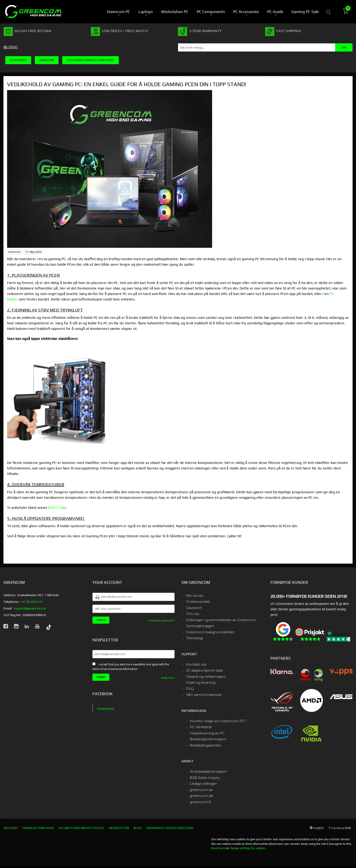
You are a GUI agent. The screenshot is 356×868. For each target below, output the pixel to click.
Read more (168, 678)
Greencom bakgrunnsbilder (210, 632)
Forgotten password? (161, 620)
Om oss (193, 614)
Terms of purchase (38, 828)
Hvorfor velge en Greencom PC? (218, 721)
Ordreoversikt (198, 602)
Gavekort (194, 608)
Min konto (195, 596)
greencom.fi (200, 802)
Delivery (11, 828)
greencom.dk (201, 796)
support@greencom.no (30, 608)
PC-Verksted (201, 727)
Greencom (105, 709)
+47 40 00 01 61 (32, 602)
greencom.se (201, 790)
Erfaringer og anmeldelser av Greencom (221, 620)
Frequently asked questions (170, 828)
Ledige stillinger (203, 784)
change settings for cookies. (248, 848)
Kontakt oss (196, 664)
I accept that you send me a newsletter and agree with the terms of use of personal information (131, 667)
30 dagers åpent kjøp (205, 670)
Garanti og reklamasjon (206, 676)
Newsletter (119, 828)
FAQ (190, 689)
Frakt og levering (201, 682)
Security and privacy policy (81, 828)
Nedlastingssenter (205, 745)
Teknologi (194, 638)
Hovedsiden (18, 60)
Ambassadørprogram (208, 771)
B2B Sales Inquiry (205, 778)
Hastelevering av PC (207, 733)
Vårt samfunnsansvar (204, 695)
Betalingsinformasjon (208, 739)
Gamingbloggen (200, 626)
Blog (138, 828)
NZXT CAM (57, 508)
